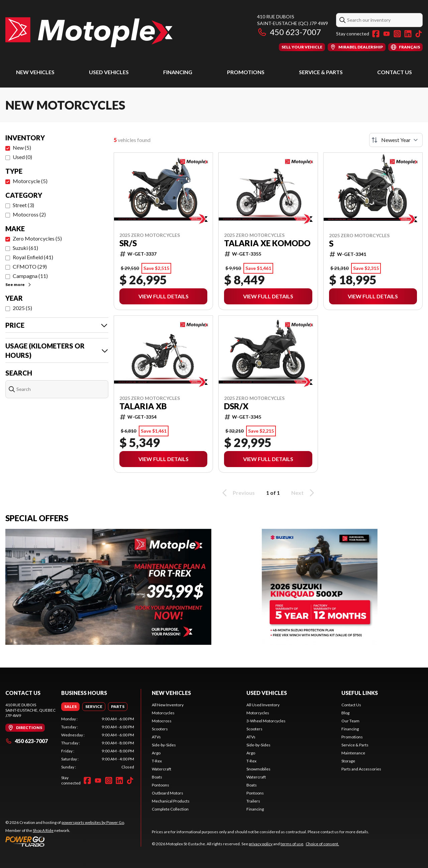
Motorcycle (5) (30, 181)
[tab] (70, 707)
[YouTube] (387, 34)
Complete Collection (170, 809)
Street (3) (23, 205)
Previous (237, 493)
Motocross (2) (29, 214)
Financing (178, 72)
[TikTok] (419, 34)
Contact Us (395, 72)
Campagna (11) (30, 276)
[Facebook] (376, 34)
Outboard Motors (168, 793)
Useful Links (360, 693)
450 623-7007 (289, 32)
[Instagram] (397, 34)
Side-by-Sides (164, 745)
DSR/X (236, 406)
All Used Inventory (263, 705)
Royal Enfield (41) (33, 257)
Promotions (246, 72)
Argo (156, 753)
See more (19, 284)
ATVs (156, 737)
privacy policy (261, 844)
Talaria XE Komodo (267, 243)
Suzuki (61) (25, 248)
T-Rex (157, 761)
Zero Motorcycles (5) (37, 238)
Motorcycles (163, 713)
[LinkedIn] (408, 34)
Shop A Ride (43, 830)
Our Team (350, 721)
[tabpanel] (98, 743)
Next (304, 493)
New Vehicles (35, 72)
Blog (345, 713)
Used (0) (22, 157)
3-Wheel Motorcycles (266, 721)
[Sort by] (396, 140)
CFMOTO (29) (30, 266)
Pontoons (160, 785)
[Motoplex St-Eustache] (89, 32)
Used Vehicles (109, 72)
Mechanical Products (171, 801)
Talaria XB (143, 406)
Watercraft (162, 769)
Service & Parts (321, 72)
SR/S (128, 243)
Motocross (162, 721)
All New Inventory (168, 705)
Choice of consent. (322, 844)
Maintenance (353, 753)
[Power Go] (65, 841)
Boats (157, 777)
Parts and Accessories (361, 769)
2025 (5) (22, 308)
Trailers (253, 801)
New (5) (22, 148)
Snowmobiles (258, 769)
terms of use (292, 844)
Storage (348, 761)
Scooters (160, 729)
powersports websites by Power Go (93, 822)
